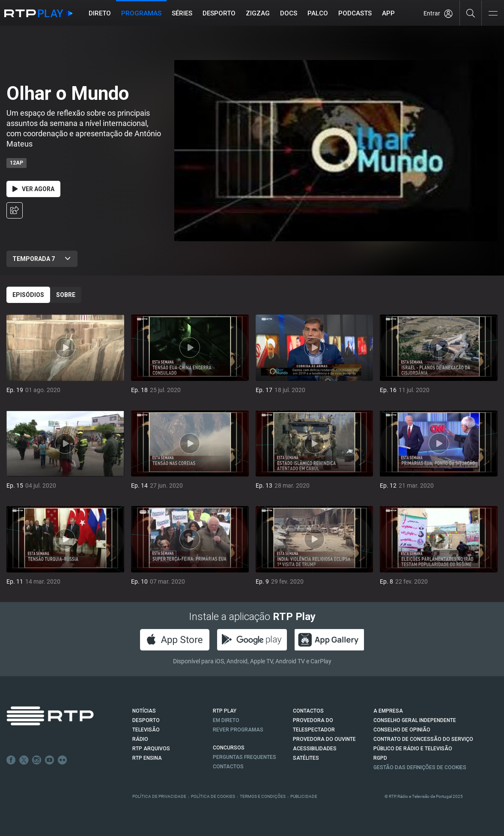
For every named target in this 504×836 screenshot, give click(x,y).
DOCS (289, 13)
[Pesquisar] (471, 13)
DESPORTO (146, 720)
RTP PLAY (225, 711)
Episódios (28, 295)
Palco (318, 13)
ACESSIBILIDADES (315, 749)
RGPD (380, 758)
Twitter (24, 760)
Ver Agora (33, 189)
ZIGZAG (258, 13)
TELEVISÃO (146, 730)
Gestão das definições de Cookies (420, 767)
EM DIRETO (226, 720)
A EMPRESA (388, 711)
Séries (182, 13)
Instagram (37, 760)
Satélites (306, 758)
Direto (100, 13)
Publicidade (304, 796)
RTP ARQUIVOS (151, 749)
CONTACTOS (308, 711)
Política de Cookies (213, 796)
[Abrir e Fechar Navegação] (493, 14)
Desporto (219, 13)
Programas (141, 13)
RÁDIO (140, 739)
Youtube (50, 760)
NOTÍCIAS (144, 711)
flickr (63, 760)
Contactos (228, 767)
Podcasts (355, 13)
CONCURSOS (229, 748)
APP (388, 13)
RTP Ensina (147, 758)
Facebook (11, 760)
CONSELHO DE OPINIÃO (402, 730)
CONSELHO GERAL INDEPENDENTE (415, 720)
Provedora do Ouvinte (324, 739)
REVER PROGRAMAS (238, 730)
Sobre (66, 295)
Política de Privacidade (159, 796)
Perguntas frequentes (245, 757)
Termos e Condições (263, 796)
